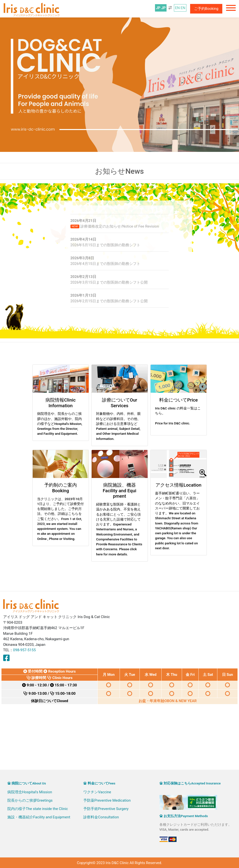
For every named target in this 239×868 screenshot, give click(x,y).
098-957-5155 (24, 650)
